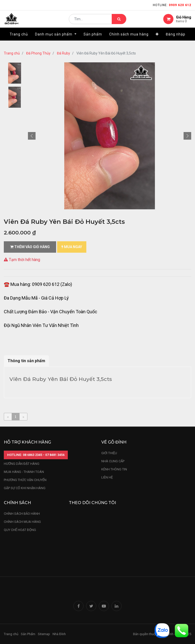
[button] (157, 40)
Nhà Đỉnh (60, 634)
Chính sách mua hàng (22, 522)
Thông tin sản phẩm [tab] (26, 361)
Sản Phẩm (28, 634)
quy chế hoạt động (20, 530)
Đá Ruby (63, 53)
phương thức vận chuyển (25, 480)
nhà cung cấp (113, 461)
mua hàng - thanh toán (24, 472)
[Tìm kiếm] (119, 22)
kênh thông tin (114, 469)
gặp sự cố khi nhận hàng (25, 488)
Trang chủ (12, 53)
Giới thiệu (110, 453)
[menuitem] (19, 40)
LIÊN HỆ (107, 477)
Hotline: (172, 5)
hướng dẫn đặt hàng (22, 464)
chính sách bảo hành (22, 514)
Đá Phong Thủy (38, 53)
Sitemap (44, 634)
